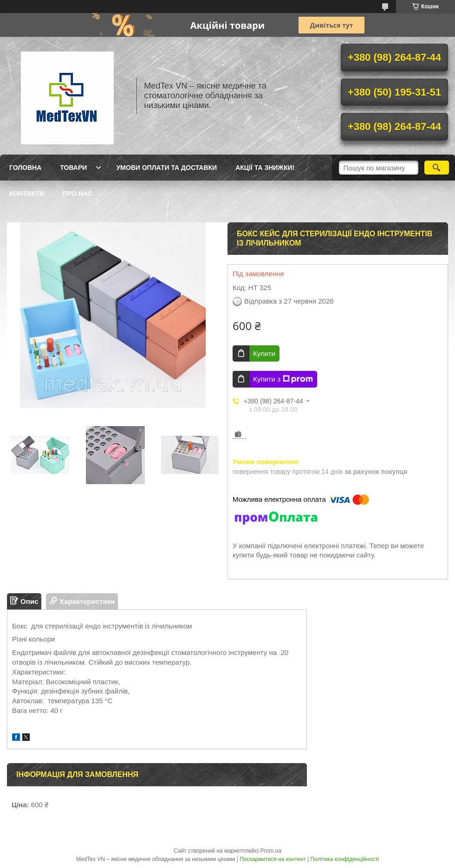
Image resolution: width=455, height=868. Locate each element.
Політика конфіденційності (344, 859)
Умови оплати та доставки (166, 168)
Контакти (27, 194)
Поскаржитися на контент (273, 859)
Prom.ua (271, 851)
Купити (264, 353)
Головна (25, 168)
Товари (73, 168)
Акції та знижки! (265, 168)
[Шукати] (437, 168)
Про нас (78, 194)
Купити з (283, 379)
